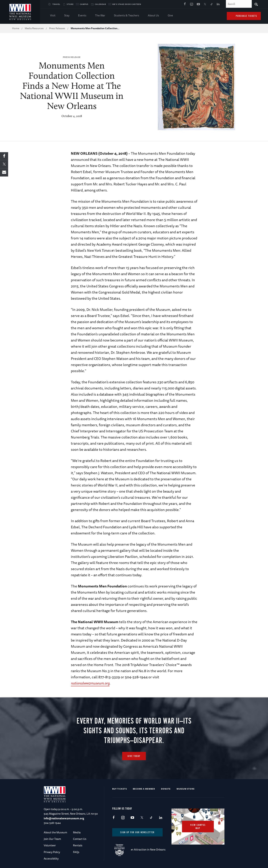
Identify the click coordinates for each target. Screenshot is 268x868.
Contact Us (80, 839)
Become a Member (144, 789)
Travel (56, 4)
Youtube (198, 4)
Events (82, 16)
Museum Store (186, 789)
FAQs (76, 852)
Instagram (192, 4)
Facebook (185, 4)
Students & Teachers (127, 16)
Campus (84, 4)
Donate (166, 789)
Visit (53, 16)
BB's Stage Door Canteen (127, 4)
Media (77, 832)
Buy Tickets (120, 789)
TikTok (212, 4)
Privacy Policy (52, 852)
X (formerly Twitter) (205, 4)
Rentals (78, 845)
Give (170, 16)
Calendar (100, 4)
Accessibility (51, 859)
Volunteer (50, 845)
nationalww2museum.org (90, 683)
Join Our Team (52, 839)
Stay (67, 16)
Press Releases (57, 28)
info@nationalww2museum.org (64, 818)
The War (100, 16)
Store (70, 4)
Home (16, 28)
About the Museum (55, 832)
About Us (153, 16)
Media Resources (34, 28)
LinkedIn (218, 4)
